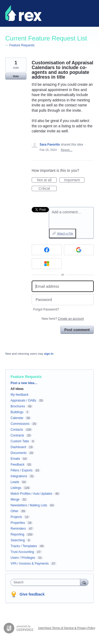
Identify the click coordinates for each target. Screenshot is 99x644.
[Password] (63, 300)
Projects (16, 517)
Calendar (17, 418)
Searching (18, 540)
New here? (63, 319)
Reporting (17, 534)
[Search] (84, 582)
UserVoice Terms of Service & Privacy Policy (67, 628)
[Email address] (63, 286)
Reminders (18, 529)
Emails (15, 459)
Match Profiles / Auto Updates (31, 494)
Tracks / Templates (24, 546)
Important (74, 180)
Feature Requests (26, 377)
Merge (15, 499)
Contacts (17, 430)
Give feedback (32, 594)
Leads (15, 482)
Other (15, 511)
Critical (48, 189)
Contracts (17, 435)
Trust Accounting (22, 552)
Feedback (18, 465)
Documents (19, 453)
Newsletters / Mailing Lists (29, 505)
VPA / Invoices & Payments (30, 564)
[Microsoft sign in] (47, 264)
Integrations (19, 476)
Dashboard (18, 447)
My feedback (20, 395)
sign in (49, 354)
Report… (67, 150)
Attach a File (65, 233)
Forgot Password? (46, 309)
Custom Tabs (20, 441)
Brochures (18, 406)
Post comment (77, 330)
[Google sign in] (79, 250)
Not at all (47, 180)
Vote (16, 76)
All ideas (17, 389)
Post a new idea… (24, 383)
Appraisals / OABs (23, 400)
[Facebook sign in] (47, 250)
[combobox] (47, 582)
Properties (18, 523)
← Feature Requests (20, 45)
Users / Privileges (23, 558)
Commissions (20, 424)
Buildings (17, 412)
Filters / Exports (22, 470)
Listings (16, 488)
